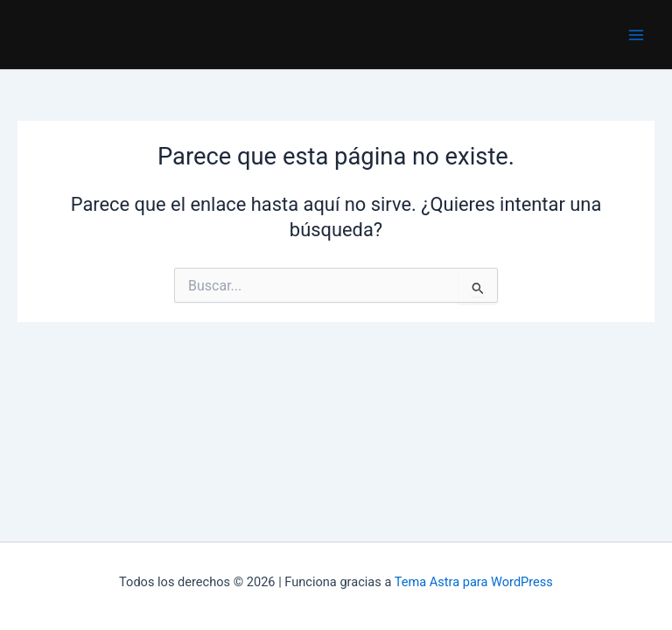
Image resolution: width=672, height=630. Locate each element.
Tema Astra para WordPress (474, 582)
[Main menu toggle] (636, 35)
